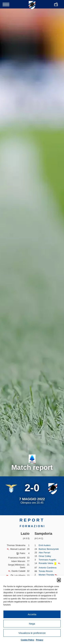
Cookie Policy (28, 640)
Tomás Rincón (46, 571)
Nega (32, 624)
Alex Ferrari (44, 553)
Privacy (40, 640)
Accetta (32, 614)
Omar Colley (45, 556)
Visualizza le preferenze (32, 633)
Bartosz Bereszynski (49, 549)
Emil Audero (45, 545)
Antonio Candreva (48, 568)
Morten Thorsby (47, 575)
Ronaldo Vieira (46, 563)
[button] (59, 580)
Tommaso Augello (48, 560)
